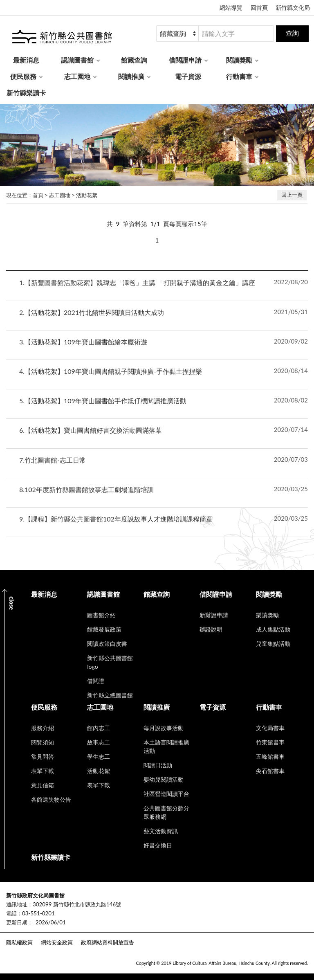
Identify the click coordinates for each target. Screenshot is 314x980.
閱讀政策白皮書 (107, 644)
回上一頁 (292, 195)
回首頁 (259, 8)
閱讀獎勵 (239, 60)
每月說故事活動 (164, 728)
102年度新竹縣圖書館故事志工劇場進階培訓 (86, 489)
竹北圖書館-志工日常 (53, 460)
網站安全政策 (57, 942)
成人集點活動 (273, 629)
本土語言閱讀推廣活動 (166, 746)
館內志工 (99, 728)
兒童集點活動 (273, 644)
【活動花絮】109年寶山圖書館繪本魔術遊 (83, 342)
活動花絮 (87, 195)
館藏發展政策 (104, 629)
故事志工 (99, 742)
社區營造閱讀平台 (166, 794)
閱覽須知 (43, 742)
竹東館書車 (270, 742)
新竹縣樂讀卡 (26, 93)
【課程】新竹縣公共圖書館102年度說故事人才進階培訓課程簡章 (116, 519)
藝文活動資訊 (161, 831)
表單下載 (43, 771)
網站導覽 (231, 8)
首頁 (38, 195)
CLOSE (12, 603)
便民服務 (23, 76)
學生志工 (99, 756)
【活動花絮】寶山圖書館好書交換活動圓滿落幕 (91, 430)
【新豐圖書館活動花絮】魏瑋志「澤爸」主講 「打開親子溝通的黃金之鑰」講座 (137, 282)
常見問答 (43, 756)
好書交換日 (158, 845)
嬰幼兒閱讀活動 (164, 779)
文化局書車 (270, 728)
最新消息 (26, 60)
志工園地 (77, 76)
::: (4, 889)
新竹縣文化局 (293, 8)
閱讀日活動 (158, 765)
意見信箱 (43, 785)
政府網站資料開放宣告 (108, 942)
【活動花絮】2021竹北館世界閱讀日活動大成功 (92, 312)
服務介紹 (43, 728)
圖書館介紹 (101, 615)
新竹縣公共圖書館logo (110, 662)
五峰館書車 (270, 756)
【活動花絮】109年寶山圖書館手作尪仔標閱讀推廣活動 (103, 401)
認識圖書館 (77, 60)
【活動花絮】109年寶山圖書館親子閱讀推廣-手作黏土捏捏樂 (111, 371)
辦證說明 (211, 629)
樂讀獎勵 (267, 615)
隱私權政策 (19, 942)
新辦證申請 (214, 615)
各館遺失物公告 (51, 799)
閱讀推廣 (131, 76)
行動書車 (239, 76)
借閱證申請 (185, 60)
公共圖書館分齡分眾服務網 (166, 812)
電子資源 (188, 76)
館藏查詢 (134, 60)
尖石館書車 (270, 771)
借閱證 (96, 681)
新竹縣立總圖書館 (110, 695)
